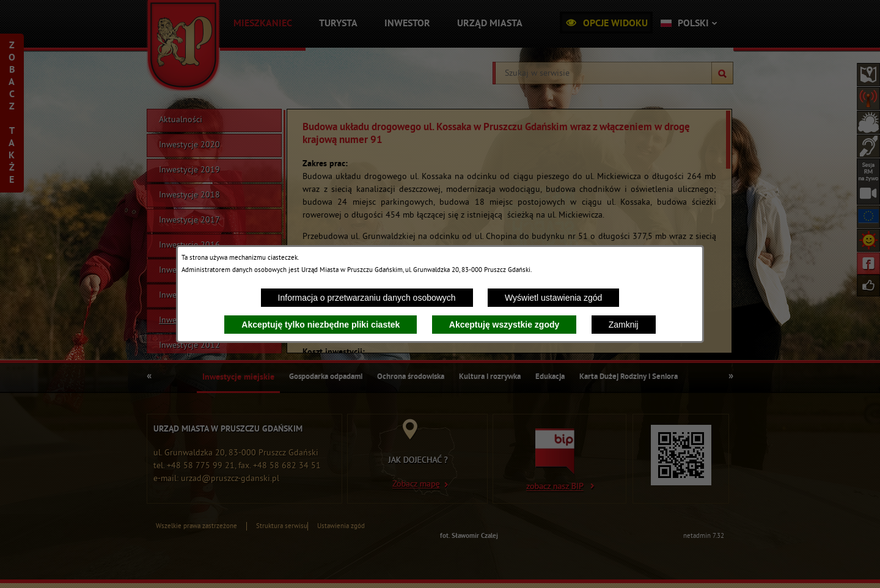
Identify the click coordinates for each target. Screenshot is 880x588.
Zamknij (624, 325)
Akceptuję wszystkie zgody (504, 325)
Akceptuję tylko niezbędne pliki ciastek (321, 325)
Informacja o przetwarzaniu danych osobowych (367, 298)
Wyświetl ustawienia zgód (553, 298)
